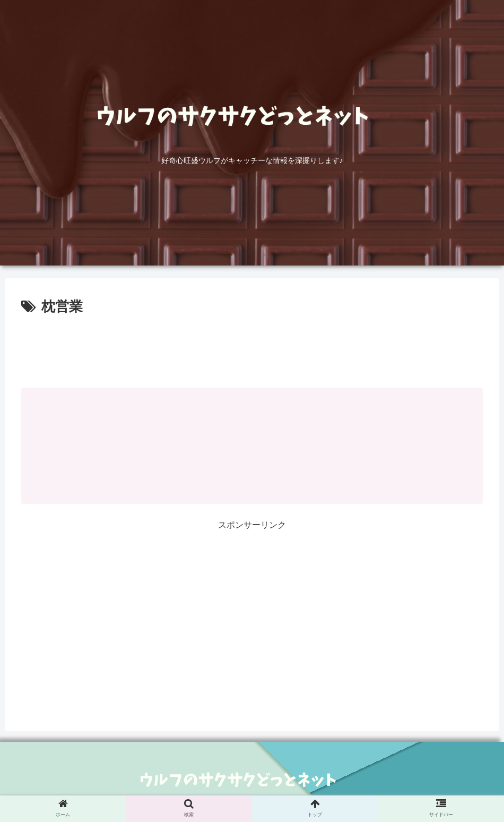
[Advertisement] (252, 348)
